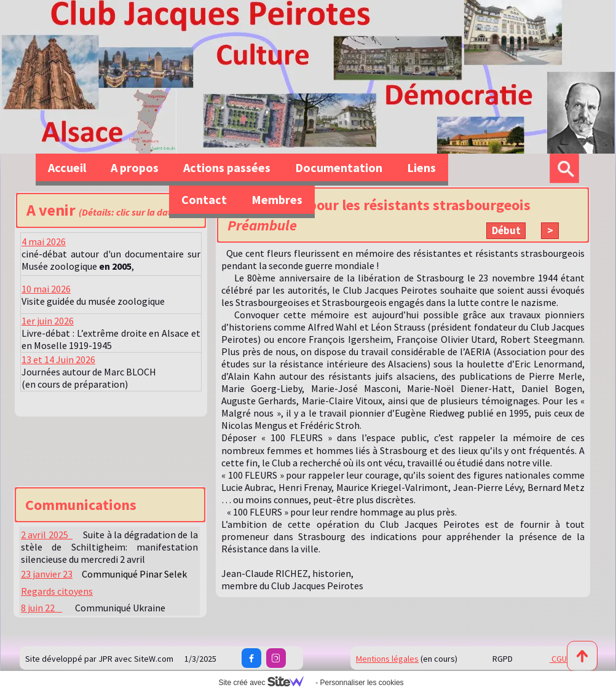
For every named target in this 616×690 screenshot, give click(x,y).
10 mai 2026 (46, 289)
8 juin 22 (41, 608)
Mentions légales (387, 659)
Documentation (339, 167)
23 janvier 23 (47, 574)
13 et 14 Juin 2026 (58, 359)
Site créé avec (266, 683)
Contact (204, 199)
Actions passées (227, 167)
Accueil (67, 167)
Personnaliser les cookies (361, 683)
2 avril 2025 (47, 535)
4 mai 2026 (44, 241)
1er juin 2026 (48, 321)
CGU (558, 659)
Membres (277, 199)
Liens (421, 167)
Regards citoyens (57, 591)
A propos (135, 167)
